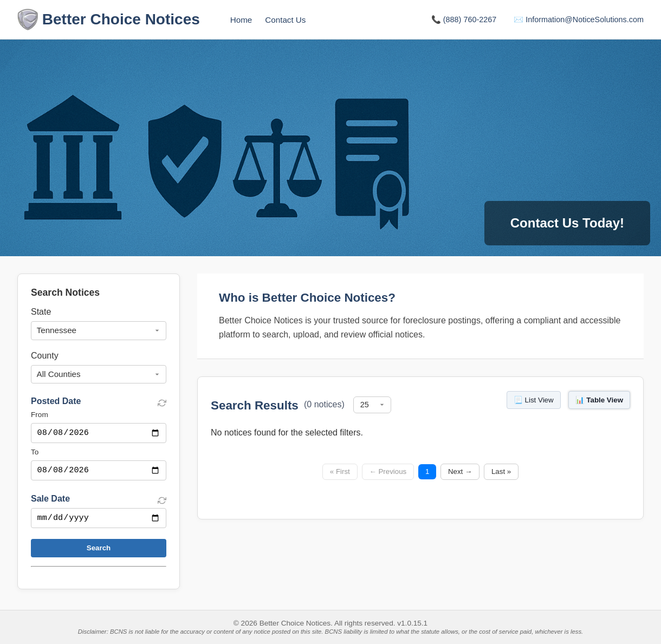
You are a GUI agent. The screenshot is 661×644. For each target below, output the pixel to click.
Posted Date (56, 401)
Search (99, 551)
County (45, 356)
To (35, 453)
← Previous (388, 471)
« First (340, 471)
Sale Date (50, 501)
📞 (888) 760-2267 (464, 19)
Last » (501, 471)
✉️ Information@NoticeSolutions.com (579, 19)
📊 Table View (599, 400)
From (40, 415)
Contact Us (285, 20)
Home (241, 20)
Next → (460, 471)
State (41, 312)
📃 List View (534, 400)
